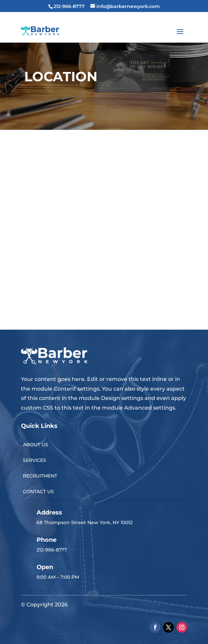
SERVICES (35, 460)
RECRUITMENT (40, 476)
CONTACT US (38, 491)
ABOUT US (36, 445)
